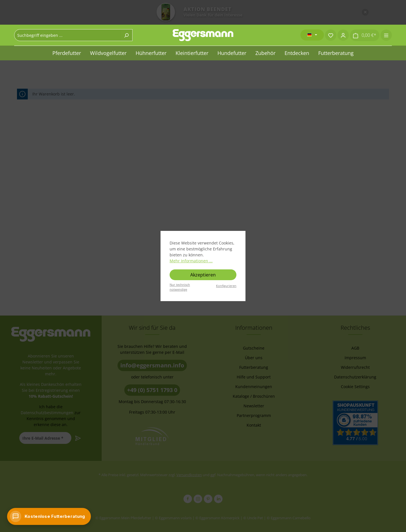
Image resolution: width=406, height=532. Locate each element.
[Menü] (386, 35)
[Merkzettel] (331, 35)
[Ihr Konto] (343, 35)
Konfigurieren (226, 286)
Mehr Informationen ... (191, 261)
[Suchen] (126, 35)
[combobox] (67, 35)
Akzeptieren (203, 275)
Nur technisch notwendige (180, 287)
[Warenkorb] (365, 35)
